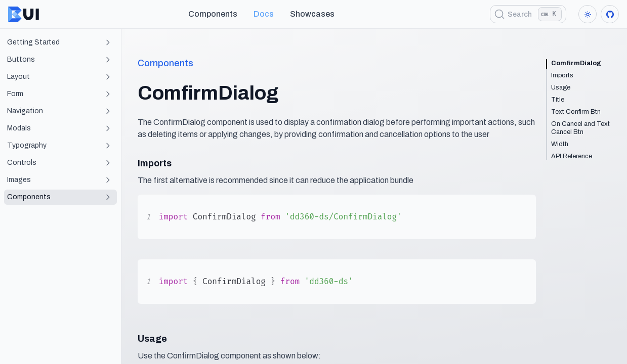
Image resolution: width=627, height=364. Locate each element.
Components (213, 14)
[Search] (528, 14)
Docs (264, 14)
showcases (312, 14)
